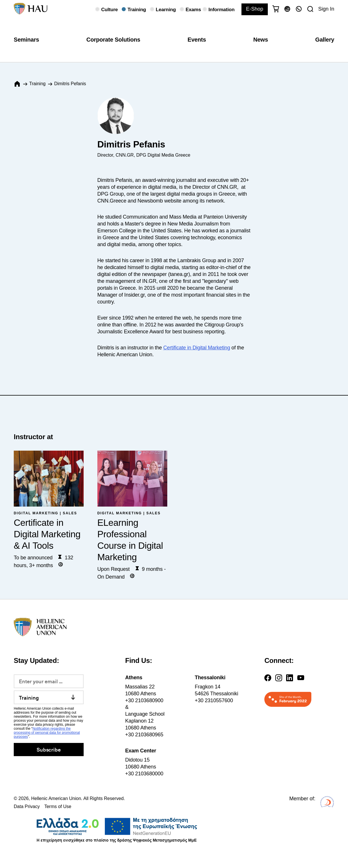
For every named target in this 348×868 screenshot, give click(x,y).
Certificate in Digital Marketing (197, 348)
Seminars (26, 40)
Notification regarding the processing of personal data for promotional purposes (47, 733)
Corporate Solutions (113, 40)
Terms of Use (58, 806)
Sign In (326, 9)
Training (37, 84)
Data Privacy (27, 806)
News (260, 40)
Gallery (325, 40)
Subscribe (49, 749)
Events (197, 40)
